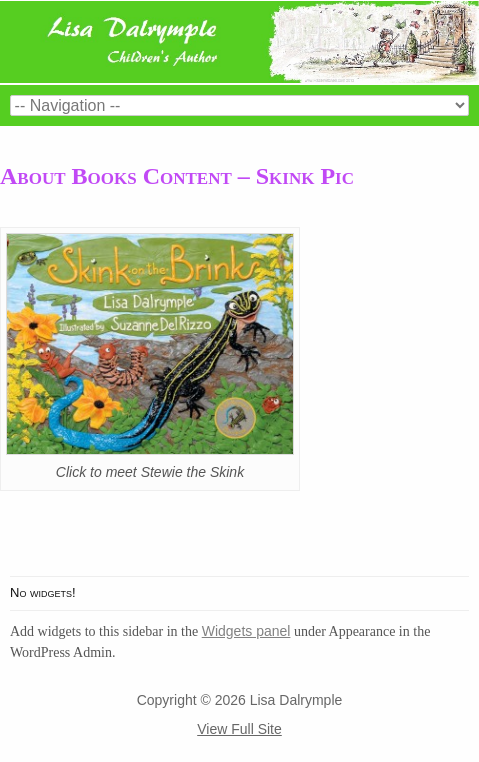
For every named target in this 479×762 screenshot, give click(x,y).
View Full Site (239, 729)
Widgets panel (246, 631)
